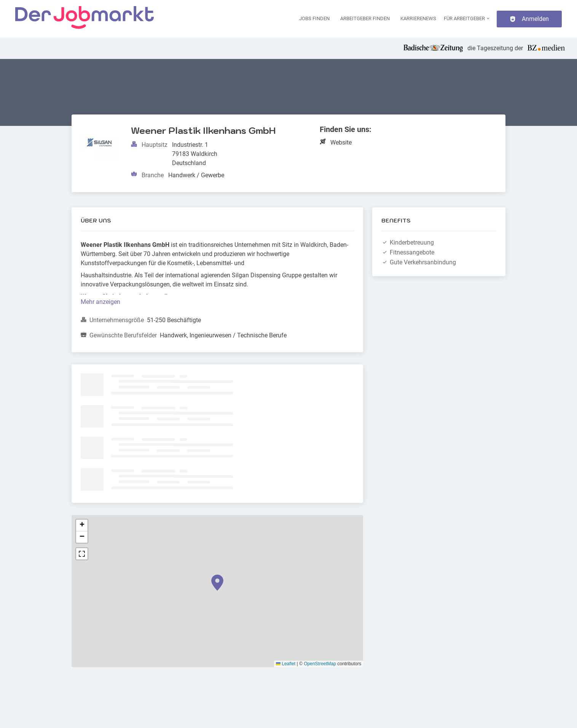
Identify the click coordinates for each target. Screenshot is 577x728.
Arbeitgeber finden (365, 18)
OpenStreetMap (320, 664)
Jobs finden (314, 18)
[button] (217, 583)
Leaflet (286, 664)
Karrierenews (418, 18)
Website (341, 142)
